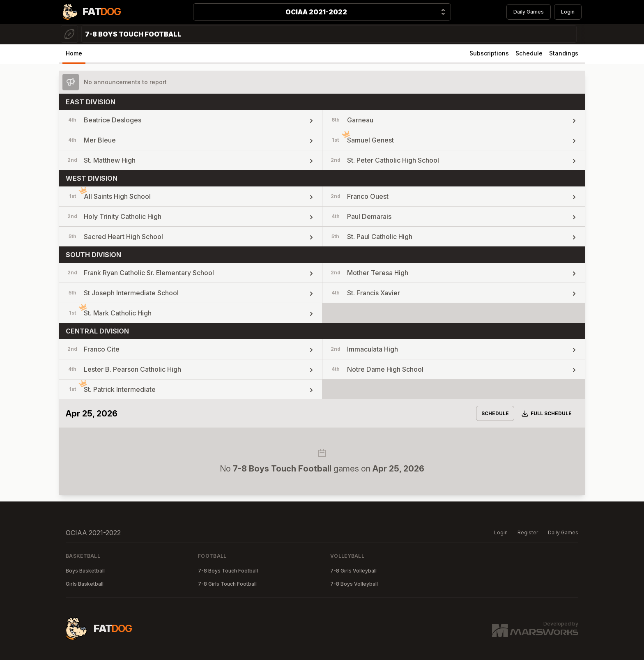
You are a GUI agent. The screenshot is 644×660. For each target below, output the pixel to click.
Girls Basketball (85, 584)
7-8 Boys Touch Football (228, 571)
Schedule (529, 53)
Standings (564, 53)
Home (74, 53)
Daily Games (529, 12)
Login (568, 12)
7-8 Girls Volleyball (353, 571)
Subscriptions (489, 53)
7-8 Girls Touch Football (227, 584)
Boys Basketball (85, 571)
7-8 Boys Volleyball (354, 584)
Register (528, 532)
